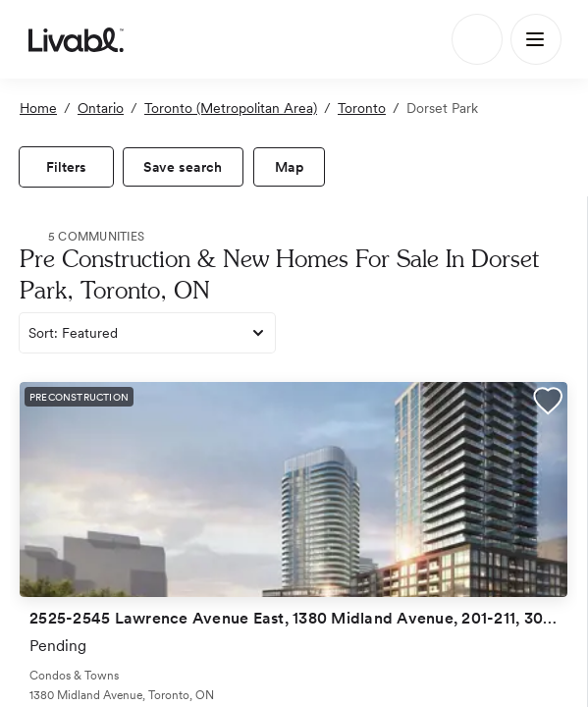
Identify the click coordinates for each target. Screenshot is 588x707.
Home (38, 108)
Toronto (362, 108)
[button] (548, 404)
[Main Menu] (536, 39)
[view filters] (66, 167)
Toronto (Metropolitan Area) (231, 108)
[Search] (477, 39)
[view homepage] (76, 39)
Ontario (101, 108)
